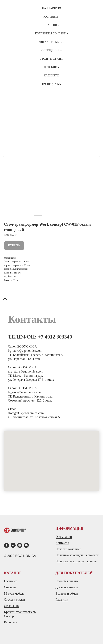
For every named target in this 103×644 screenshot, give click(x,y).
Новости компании (68, 549)
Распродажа (51, 84)
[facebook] (6, 545)
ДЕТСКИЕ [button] (50, 67)
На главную (51, 8)
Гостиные (10, 581)
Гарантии (62, 599)
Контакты (62, 543)
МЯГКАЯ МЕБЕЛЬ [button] (50, 42)
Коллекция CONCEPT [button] (50, 34)
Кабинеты (51, 76)
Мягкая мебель (14, 593)
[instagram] (20, 545)
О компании (64, 537)
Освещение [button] (50, 50)
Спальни (10, 587)
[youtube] (26, 545)
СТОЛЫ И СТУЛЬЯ (51, 59)
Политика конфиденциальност (76, 555)
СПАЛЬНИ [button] (50, 25)
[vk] (13, 545)
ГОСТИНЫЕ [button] (50, 17)
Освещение (12, 606)
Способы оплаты (67, 581)
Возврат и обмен (67, 593)
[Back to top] (5, 299)
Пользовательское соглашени (75, 561)
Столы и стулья (14, 599)
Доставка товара (67, 587)
